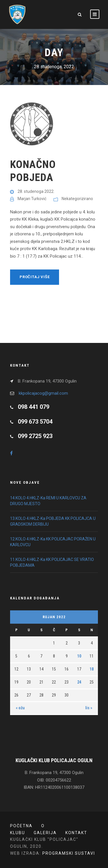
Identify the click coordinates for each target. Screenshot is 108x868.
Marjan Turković (32, 199)
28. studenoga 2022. (36, 191)
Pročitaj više (35, 277)
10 (79, 656)
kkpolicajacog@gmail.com (43, 393)
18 (92, 669)
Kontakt (76, 833)
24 (79, 682)
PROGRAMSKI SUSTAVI (69, 853)
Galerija (45, 833)
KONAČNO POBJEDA (33, 171)
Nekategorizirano (77, 199)
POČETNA (21, 826)
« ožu (20, 708)
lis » (89, 708)
